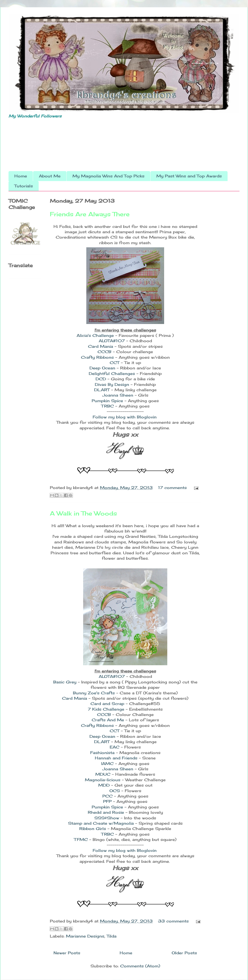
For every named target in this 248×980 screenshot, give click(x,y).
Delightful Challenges (112, 374)
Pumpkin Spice (108, 401)
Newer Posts (67, 953)
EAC (115, 747)
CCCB (105, 352)
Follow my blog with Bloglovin (125, 417)
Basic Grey (65, 682)
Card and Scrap (108, 704)
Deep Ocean (102, 368)
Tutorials (24, 186)
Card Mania (101, 346)
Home (21, 176)
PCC (108, 796)
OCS (115, 791)
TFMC (82, 839)
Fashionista (103, 753)
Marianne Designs (85, 936)
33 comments (173, 921)
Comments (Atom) (140, 966)
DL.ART (102, 390)
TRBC (108, 406)
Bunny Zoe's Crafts (95, 693)
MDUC (104, 774)
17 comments (172, 488)
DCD (101, 379)
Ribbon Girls (93, 829)
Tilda (112, 936)
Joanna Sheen (118, 395)
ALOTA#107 (112, 341)
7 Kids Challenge (107, 709)
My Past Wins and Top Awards (189, 176)
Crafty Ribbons (97, 357)
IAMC (108, 764)
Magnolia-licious (103, 780)
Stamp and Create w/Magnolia (102, 823)
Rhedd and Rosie (107, 812)
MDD (105, 785)
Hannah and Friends (116, 758)
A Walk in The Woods (83, 513)
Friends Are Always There (90, 214)
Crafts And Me (109, 720)
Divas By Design (112, 384)
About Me (50, 176)
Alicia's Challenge (95, 335)
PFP (107, 801)
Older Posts (184, 953)
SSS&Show (107, 818)
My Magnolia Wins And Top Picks (108, 176)
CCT (115, 363)
